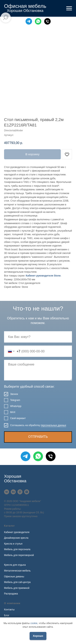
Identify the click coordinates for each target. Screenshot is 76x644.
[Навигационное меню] (69, 8)
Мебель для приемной (17, 588)
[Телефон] (47, 21)
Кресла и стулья (13, 544)
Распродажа (11, 594)
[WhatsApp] (38, 21)
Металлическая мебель (17, 571)
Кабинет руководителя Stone (43, 276)
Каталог (10, 526)
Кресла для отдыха (15, 565)
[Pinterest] (20, 492)
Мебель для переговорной (19, 555)
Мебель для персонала (17, 549)
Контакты (9, 610)
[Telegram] (29, 21)
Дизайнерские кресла (16, 538)
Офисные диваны (14, 577)
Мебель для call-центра (17, 582)
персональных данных (53, 425)
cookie (34, 623)
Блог (7, 615)
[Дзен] (27, 492)
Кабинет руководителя (17, 532)
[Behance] (13, 492)
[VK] (7, 492)
